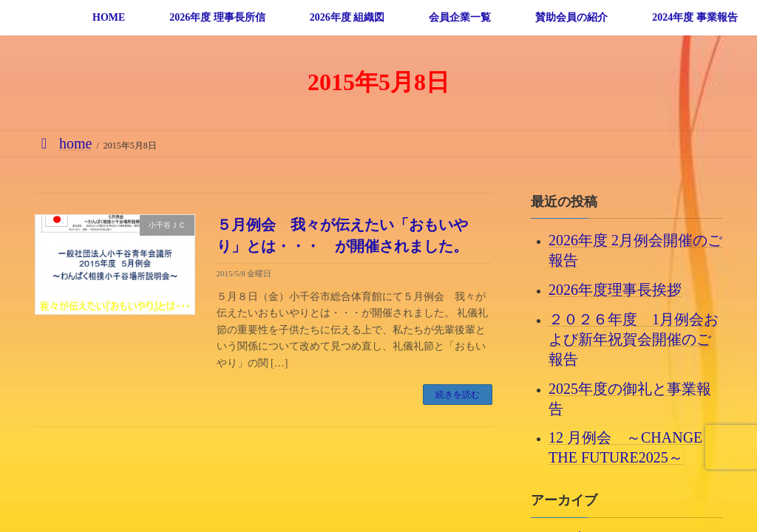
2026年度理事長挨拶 (615, 290)
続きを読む (458, 395)
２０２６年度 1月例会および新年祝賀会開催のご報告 (634, 338)
